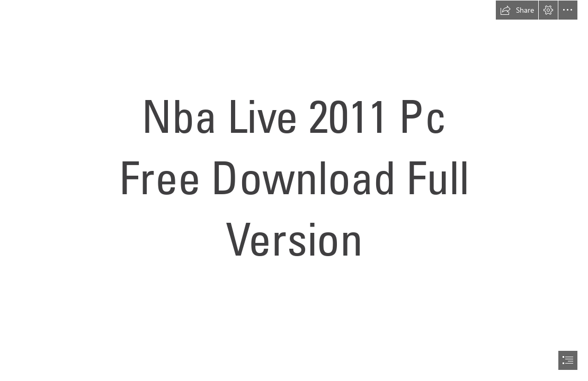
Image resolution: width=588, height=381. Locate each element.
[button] (517, 10)
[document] (294, 190)
